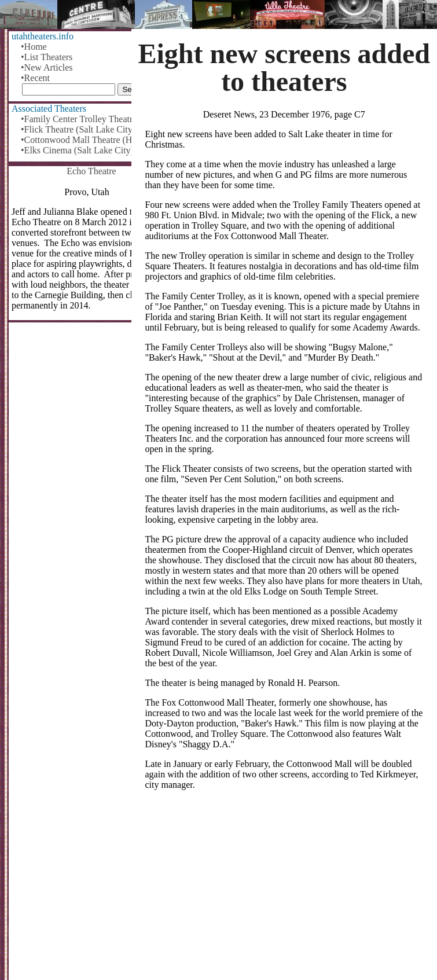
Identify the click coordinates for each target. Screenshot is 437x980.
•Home (34, 47)
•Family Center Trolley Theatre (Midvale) (91, 119)
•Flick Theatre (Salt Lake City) (78, 129)
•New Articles (47, 67)
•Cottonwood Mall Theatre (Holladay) (91, 140)
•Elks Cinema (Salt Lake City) (77, 150)
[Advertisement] (284, 890)
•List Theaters (47, 57)
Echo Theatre (91, 171)
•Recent (35, 78)
